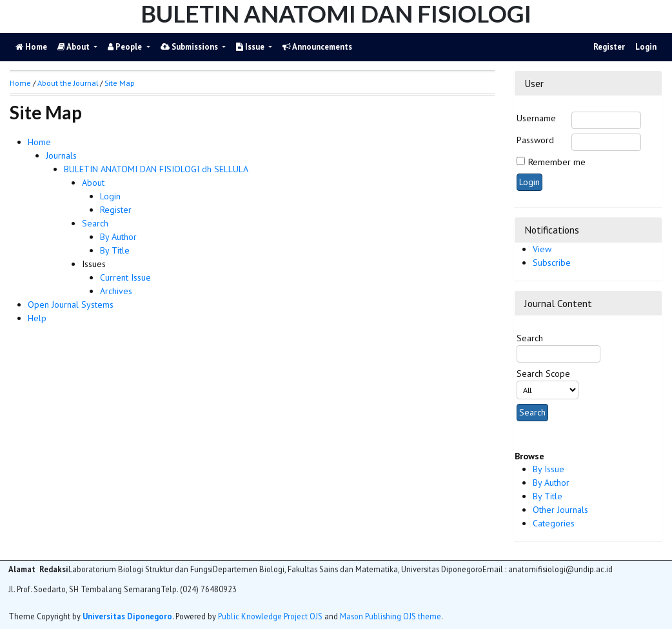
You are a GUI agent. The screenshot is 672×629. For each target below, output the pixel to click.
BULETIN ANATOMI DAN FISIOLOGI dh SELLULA (156, 169)
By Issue (548, 469)
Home (39, 142)
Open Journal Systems (71, 305)
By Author (551, 483)
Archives (116, 291)
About (74, 47)
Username (536, 118)
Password (535, 140)
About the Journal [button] (68, 83)
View (542, 249)
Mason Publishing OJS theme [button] (390, 616)
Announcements (317, 47)
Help (37, 318)
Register (609, 47)
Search (95, 223)
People (126, 47)
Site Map (120, 83)
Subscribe (552, 263)
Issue (251, 47)
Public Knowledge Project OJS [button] (270, 616)
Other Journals (560, 510)
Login (646, 47)
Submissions (190, 47)
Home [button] (20, 83)
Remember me (557, 162)
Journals (61, 155)
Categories (554, 523)
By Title (548, 496)
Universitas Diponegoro (127, 616)
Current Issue (125, 277)
